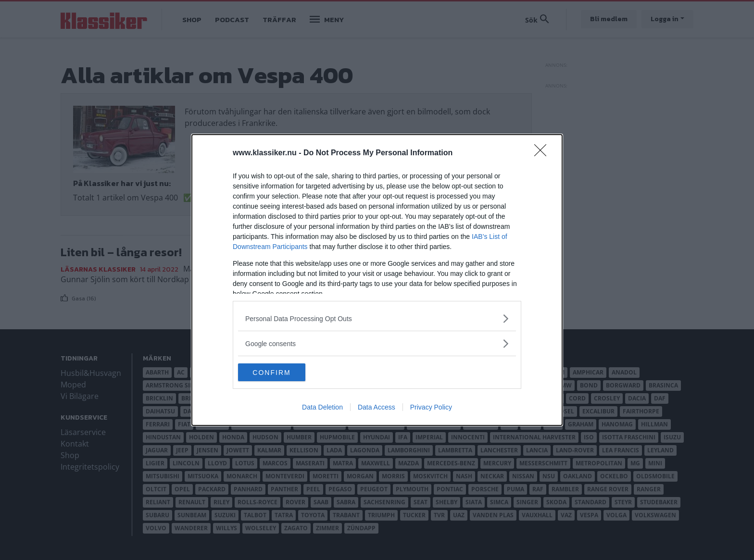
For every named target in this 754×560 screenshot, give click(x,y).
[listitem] (377, 318)
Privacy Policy (431, 408)
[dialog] (377, 280)
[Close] (543, 153)
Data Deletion (322, 408)
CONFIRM (283, 373)
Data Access (377, 408)
